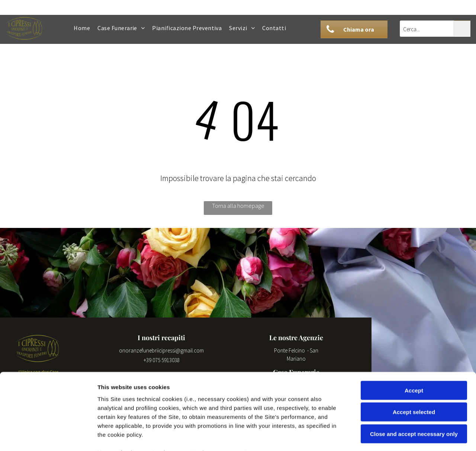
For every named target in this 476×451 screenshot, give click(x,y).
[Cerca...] (427, 29)
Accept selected (414, 358)
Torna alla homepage (238, 206)
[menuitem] (82, 28)
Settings (378, 436)
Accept (414, 336)
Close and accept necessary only (414, 380)
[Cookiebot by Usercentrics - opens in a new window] (48, 436)
